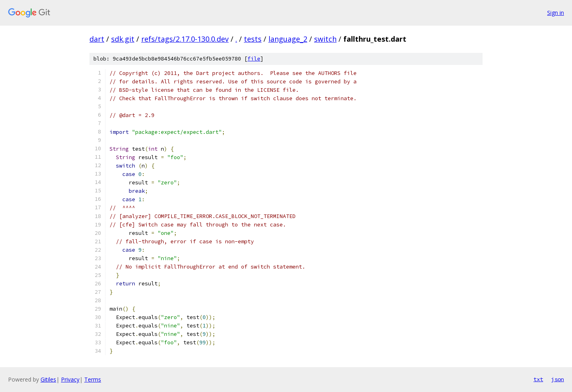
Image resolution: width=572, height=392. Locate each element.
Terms (93, 379)
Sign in (556, 13)
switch (325, 39)
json (558, 379)
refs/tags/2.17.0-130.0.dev (185, 39)
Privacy (70, 379)
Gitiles (48, 379)
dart (97, 39)
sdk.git (123, 39)
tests (253, 39)
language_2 (288, 39)
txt (538, 379)
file (254, 59)
